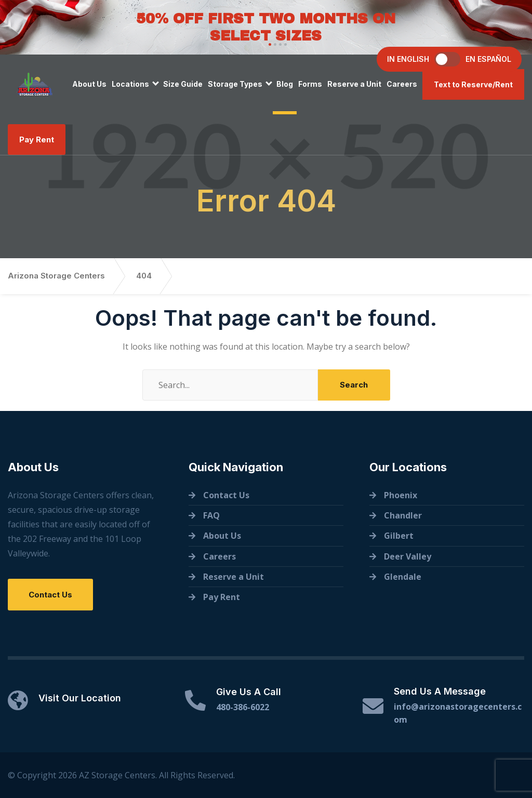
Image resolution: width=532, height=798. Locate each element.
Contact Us (50, 595)
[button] (269, 44)
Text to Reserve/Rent (473, 84)
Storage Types (235, 84)
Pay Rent (37, 139)
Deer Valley (408, 556)
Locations (130, 84)
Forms (310, 84)
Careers (402, 84)
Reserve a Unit (354, 84)
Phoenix (401, 495)
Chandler (403, 515)
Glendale (403, 577)
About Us (89, 84)
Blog (285, 84)
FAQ (211, 515)
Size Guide (183, 84)
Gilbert (399, 536)
